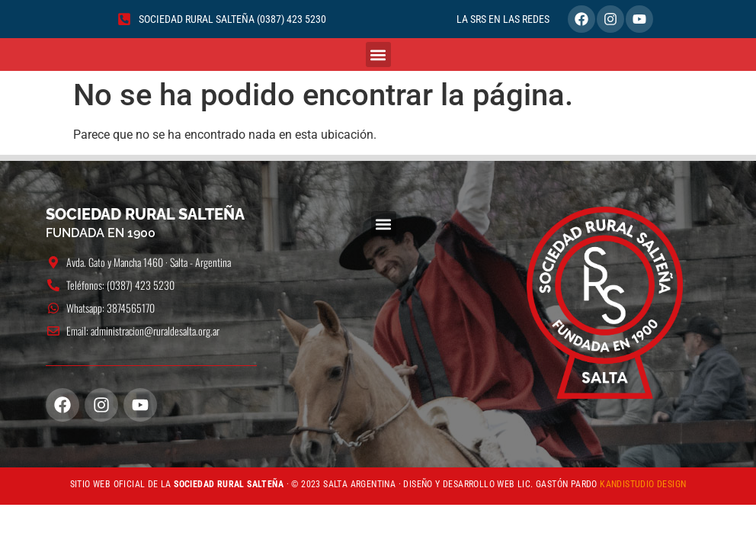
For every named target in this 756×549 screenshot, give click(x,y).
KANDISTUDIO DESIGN (643, 484)
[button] (378, 55)
